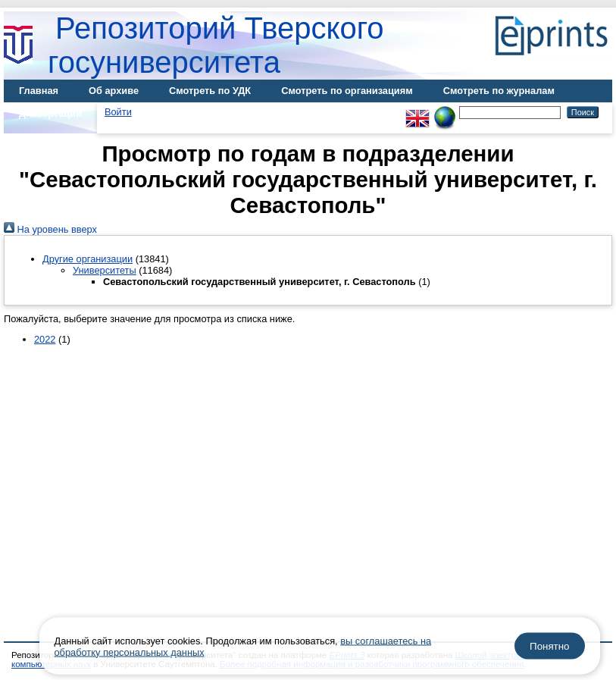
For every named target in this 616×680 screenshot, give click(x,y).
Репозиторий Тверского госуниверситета (216, 45)
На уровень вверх (50, 229)
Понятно (549, 646)
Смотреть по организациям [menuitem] (347, 91)
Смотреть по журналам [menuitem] (499, 91)
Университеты (105, 270)
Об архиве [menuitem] (114, 91)
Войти (118, 112)
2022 (45, 339)
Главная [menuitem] (39, 91)
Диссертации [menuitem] (50, 113)
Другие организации (88, 259)
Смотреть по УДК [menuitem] (210, 91)
